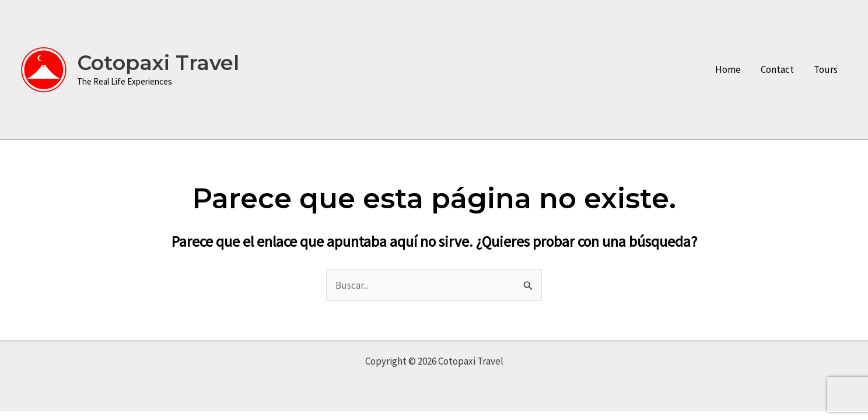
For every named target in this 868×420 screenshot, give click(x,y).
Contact (777, 69)
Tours (826, 69)
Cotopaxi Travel (158, 63)
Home (728, 69)
